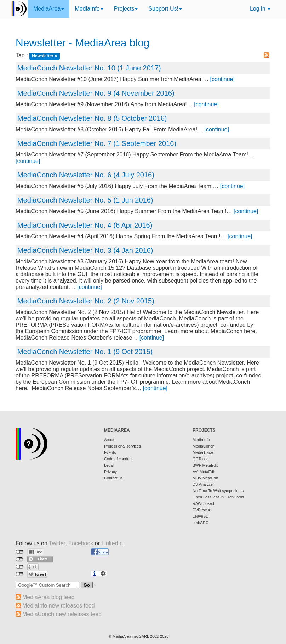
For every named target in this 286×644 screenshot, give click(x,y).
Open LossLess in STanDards (218, 497)
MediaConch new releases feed (62, 614)
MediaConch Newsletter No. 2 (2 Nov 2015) (86, 301)
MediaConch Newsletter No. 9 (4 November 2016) (96, 93)
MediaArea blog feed (48, 597)
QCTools (200, 459)
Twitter (57, 543)
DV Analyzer (203, 484)
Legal (109, 465)
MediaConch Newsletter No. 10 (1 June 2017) (89, 68)
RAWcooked (203, 503)
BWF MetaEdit (205, 465)
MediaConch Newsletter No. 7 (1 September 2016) (97, 143)
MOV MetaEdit (205, 478)
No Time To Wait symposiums (218, 491)
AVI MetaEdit (204, 472)
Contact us (113, 478)
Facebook (81, 543)
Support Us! (165, 9)
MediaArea (49, 9)
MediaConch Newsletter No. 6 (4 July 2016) (86, 175)
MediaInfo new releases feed (59, 606)
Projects (126, 9)
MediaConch (204, 446)
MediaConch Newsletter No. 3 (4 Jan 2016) (85, 250)
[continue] (222, 79)
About (109, 440)
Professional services (122, 446)
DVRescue (202, 510)
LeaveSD (201, 516)
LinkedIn (112, 543)
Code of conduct (118, 459)
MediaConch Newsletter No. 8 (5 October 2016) (92, 118)
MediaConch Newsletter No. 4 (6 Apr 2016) (85, 225)
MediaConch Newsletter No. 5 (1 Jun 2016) (85, 200)
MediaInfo (89, 9)
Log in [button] (260, 9)
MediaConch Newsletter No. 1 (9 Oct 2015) (85, 352)
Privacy (110, 472)
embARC (201, 523)
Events (110, 452)
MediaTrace (203, 452)
